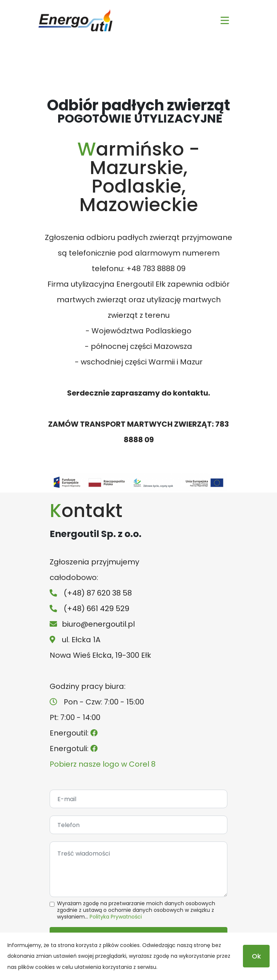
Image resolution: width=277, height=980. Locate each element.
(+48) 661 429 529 (96, 609)
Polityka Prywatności (116, 917)
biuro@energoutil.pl (98, 624)
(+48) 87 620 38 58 (98, 593)
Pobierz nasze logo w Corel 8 (103, 764)
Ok (256, 956)
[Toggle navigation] (225, 20)
